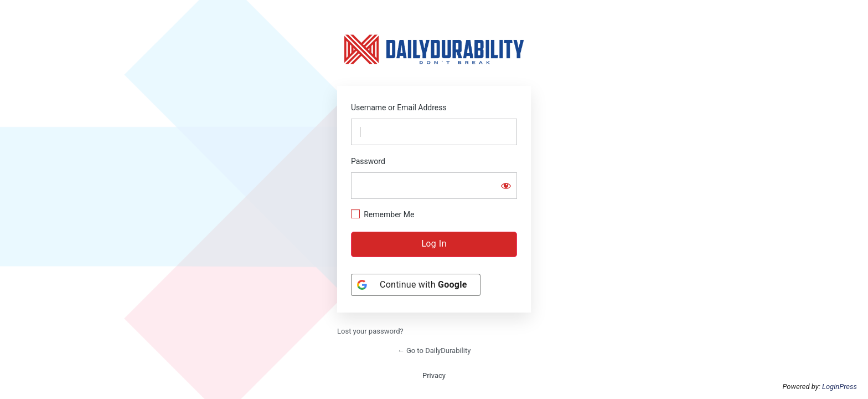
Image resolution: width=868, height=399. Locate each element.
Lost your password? (370, 331)
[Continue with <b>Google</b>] (416, 285)
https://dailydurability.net (434, 49)
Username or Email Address (399, 108)
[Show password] (506, 186)
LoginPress (839, 387)
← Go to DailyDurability (434, 351)
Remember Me (389, 214)
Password (368, 161)
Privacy (434, 375)
